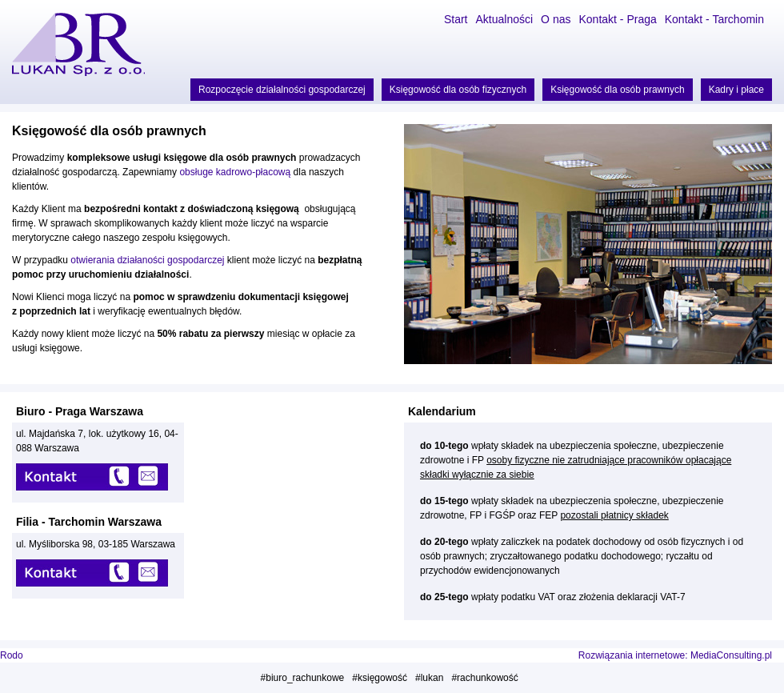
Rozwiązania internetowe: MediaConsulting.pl (675, 655)
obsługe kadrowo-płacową (234, 172)
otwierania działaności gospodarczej (147, 260)
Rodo (12, 655)
